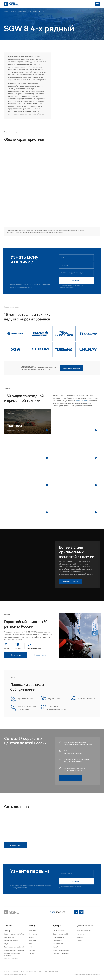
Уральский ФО (58, 944)
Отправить (76, 280)
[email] (76, 874)
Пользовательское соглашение (67, 287)
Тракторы (8, 931)
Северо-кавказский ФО (61, 950)
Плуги (6, 944)
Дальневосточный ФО (61, 953)
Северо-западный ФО (61, 934)
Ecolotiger (32, 950)
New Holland (33, 934)
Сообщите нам (81, 401)
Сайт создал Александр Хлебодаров (87, 974)
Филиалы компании (84, 931)
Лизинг (80, 940)
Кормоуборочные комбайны (14, 950)
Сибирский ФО (58, 940)
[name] (76, 258)
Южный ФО (57, 947)
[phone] (76, 265)
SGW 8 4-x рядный (38, 12)
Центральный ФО (59, 931)
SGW (30, 12)
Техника (14, 12)
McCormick (32, 931)
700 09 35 (58, 912)
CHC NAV (32, 953)
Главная (7, 12)
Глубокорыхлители (11, 940)
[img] (97, 4)
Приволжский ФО (59, 937)
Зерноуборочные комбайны (14, 934)
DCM (30, 944)
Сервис (80, 937)
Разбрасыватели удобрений (14, 947)
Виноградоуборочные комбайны (12, 954)
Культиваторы (22, 12)
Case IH (31, 937)
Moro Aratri (32, 940)
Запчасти (81, 934)
